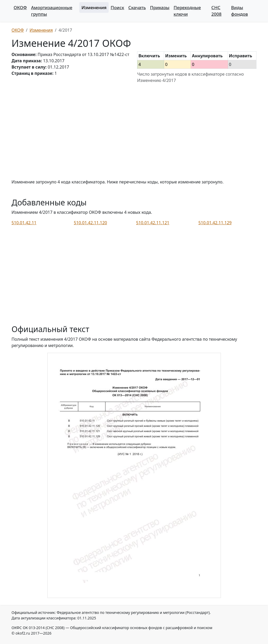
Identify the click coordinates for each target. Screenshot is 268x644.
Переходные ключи (187, 11)
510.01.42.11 (24, 223)
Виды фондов (239, 11)
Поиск (117, 7)
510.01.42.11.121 (153, 223)
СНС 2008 (217, 11)
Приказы (160, 7)
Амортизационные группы (52, 11)
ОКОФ (20, 7)
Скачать (137, 7)
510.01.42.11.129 (215, 223)
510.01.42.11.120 (90, 223)
